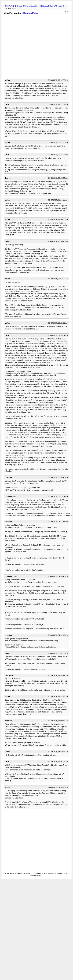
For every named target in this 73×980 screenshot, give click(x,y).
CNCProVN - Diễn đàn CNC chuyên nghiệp (22, 6)
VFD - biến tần (59, 6)
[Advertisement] (30, 47)
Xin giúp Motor (31, 13)
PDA (66, 11)
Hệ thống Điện (46, 6)
